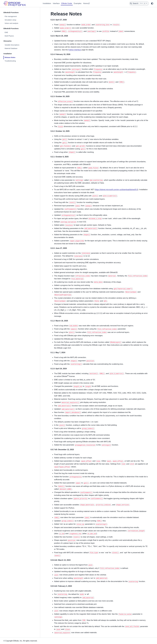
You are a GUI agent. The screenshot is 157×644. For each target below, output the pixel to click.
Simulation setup (10, 20)
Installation (47, 3)
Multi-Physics (9, 36)
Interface (56, 3)
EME (6, 32)
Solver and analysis (11, 23)
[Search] (139, 3)
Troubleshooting (10, 61)
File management (11, 16)
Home (86, 3)
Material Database (11, 48)
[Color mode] (152, 3)
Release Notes (10, 57)
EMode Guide (67, 3)
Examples (78, 3)
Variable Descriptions (12, 45)
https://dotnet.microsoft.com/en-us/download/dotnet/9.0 (116, 190)
